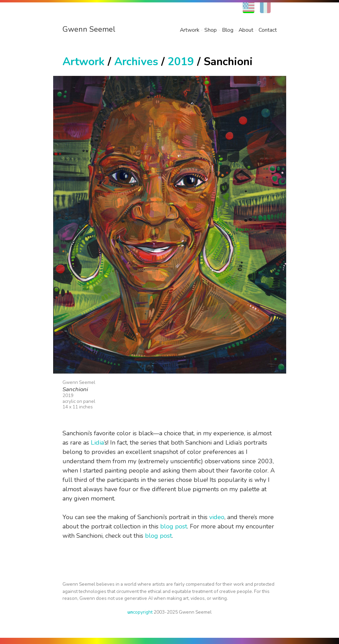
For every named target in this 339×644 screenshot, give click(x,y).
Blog (228, 30)
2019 (181, 62)
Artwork (190, 30)
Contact (268, 30)
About (246, 30)
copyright (140, 612)
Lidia (97, 443)
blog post (174, 526)
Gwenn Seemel (89, 29)
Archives (136, 62)
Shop (211, 30)
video (217, 517)
